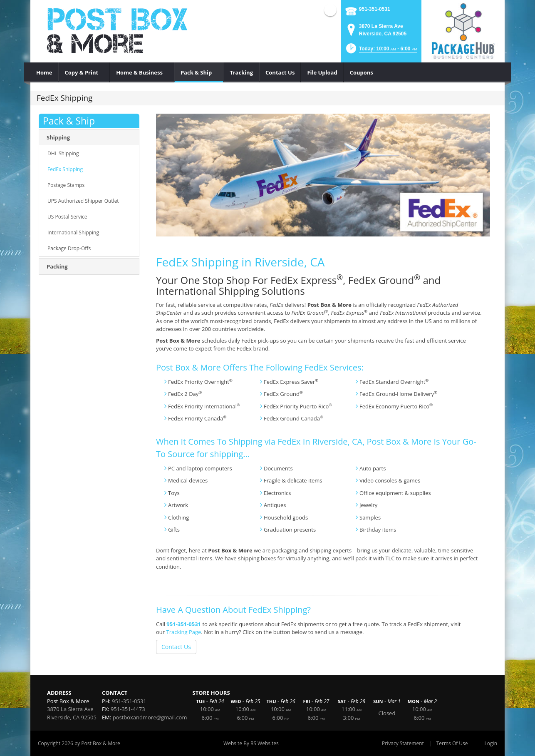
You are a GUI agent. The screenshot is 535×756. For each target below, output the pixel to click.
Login (491, 743)
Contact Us (176, 647)
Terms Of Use (452, 743)
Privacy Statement (403, 743)
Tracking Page (183, 632)
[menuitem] (44, 72)
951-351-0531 (375, 9)
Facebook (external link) (330, 10)
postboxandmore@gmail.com (150, 717)
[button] (381, 51)
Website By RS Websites (251, 743)
